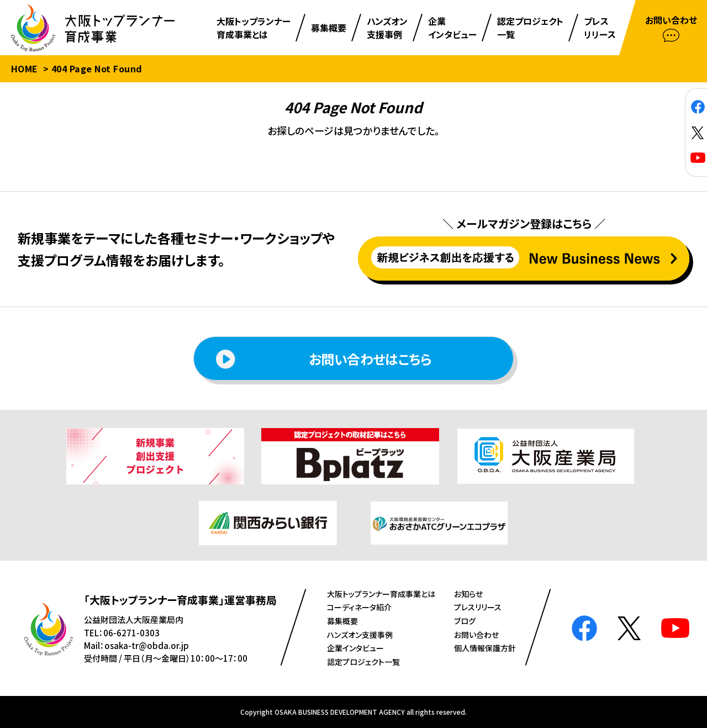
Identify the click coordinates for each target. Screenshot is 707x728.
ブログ (465, 621)
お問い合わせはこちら (324, 359)
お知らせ (468, 594)
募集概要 (342, 621)
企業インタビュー (355, 648)
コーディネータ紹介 (359, 607)
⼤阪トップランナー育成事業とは (381, 594)
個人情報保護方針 (485, 648)
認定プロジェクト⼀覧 (363, 662)
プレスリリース (478, 607)
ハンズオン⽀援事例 (360, 635)
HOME (25, 68)
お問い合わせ (476, 635)
